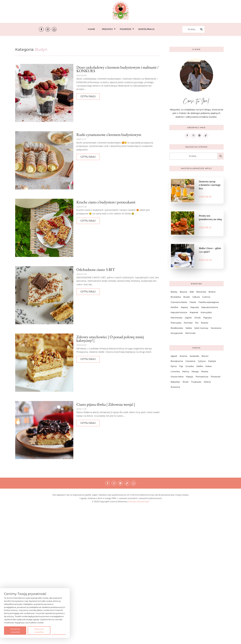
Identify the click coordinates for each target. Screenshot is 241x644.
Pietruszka (176, 323)
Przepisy (108, 29)
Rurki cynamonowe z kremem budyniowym (109, 135)
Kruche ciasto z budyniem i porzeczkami (106, 202)
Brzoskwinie (177, 361)
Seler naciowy (201, 328)
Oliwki (198, 318)
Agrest (174, 356)
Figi (181, 366)
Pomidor (188, 323)
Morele (205, 371)
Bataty (174, 292)
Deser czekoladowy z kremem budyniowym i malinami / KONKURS (118, 69)
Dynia (174, 366)
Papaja (190, 377)
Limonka (175, 371)
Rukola (205, 323)
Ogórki (188, 318)
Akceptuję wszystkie (15, 630)
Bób (192, 292)
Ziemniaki (190, 333)
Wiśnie (207, 382)
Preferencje (59, 630)
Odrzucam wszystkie (39, 630)
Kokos (209, 366)
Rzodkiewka (177, 328)
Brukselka (176, 297)
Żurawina (175, 387)
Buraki (187, 297)
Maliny (186, 371)
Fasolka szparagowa (209, 302)
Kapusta (195, 307)
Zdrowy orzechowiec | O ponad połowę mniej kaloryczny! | (110, 339)
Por (197, 323)
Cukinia (206, 297)
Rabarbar (175, 382)
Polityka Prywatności (139, 501)
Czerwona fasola (179, 302)
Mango (195, 371)
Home (91, 29)
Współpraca (146, 29)
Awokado (194, 356)
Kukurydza (206, 312)
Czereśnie (190, 361)
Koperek (194, 312)
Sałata (189, 328)
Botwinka (201, 292)
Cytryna (202, 361)
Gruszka (190, 366)
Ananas (183, 356)
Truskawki (196, 382)
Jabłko (200, 366)
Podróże (127, 29)
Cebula (196, 297)
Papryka (208, 318)
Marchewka (177, 318)
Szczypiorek (177, 333)
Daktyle (212, 361)
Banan (205, 356)
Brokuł (212, 292)
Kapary (184, 307)
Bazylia (184, 292)
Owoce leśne (177, 377)
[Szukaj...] (190, 29)
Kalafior (175, 307)
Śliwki (186, 382)
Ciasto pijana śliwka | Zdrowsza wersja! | (106, 404)
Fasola (193, 302)
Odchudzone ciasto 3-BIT (96, 270)
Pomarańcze (202, 377)
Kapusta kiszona (210, 307)
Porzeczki (216, 377)
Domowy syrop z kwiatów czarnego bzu (210, 185)
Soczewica (216, 328)
